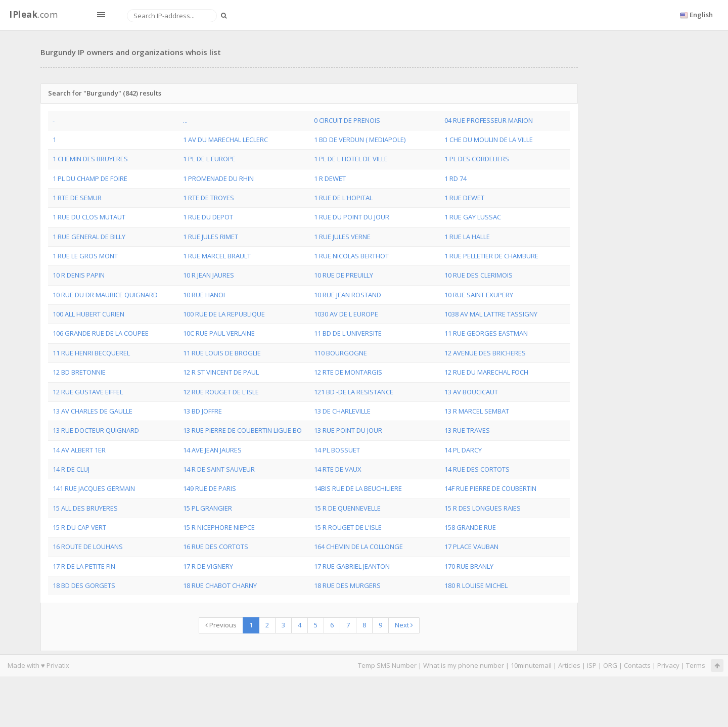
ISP (592, 665)
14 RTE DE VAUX (338, 469)
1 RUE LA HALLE (467, 237)
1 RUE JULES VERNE (342, 237)
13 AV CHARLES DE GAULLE (93, 411)
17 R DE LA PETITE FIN (84, 566)
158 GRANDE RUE (470, 527)
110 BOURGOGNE (340, 353)
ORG (610, 665)
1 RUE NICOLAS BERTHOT (351, 256)
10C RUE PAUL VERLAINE (219, 333)
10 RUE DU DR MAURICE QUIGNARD (105, 295)
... (185, 120)
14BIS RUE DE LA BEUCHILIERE (358, 488)
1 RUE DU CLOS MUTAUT (89, 217)
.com (33, 14)
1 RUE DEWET (464, 198)
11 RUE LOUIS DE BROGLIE (222, 353)
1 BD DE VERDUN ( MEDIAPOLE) (360, 140)
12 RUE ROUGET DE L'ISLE (221, 392)
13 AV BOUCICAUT (471, 392)
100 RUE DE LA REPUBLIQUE (224, 314)
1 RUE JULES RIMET (211, 237)
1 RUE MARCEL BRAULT (217, 256)
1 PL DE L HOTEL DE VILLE (351, 159)
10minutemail (531, 665)
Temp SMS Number (387, 665)
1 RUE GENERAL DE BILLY (89, 237)
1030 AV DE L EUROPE (346, 314)
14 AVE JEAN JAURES (212, 450)
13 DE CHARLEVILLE (342, 411)
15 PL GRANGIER (208, 508)
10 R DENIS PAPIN (79, 275)
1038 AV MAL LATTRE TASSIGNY (491, 314)
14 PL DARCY (463, 450)
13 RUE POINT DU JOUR (348, 430)
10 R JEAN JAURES (209, 275)
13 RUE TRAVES (467, 430)
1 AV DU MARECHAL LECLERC (225, 140)
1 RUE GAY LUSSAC (473, 217)
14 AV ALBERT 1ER (79, 450)
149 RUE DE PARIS (210, 488)
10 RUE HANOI (204, 295)
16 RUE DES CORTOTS (216, 547)
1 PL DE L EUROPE (209, 159)
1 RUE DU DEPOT (208, 217)
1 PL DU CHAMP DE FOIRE (90, 178)
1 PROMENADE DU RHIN (218, 178)
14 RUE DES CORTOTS (477, 469)
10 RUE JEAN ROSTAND (348, 295)
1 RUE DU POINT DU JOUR (352, 217)
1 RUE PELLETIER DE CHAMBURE (491, 256)
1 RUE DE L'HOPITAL (343, 198)
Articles (569, 665)
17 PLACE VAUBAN (471, 547)
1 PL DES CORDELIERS (477, 159)
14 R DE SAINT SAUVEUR (219, 469)
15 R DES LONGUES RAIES (483, 508)
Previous (221, 625)
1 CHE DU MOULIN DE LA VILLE (489, 140)
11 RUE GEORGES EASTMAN (486, 333)
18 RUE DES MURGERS (347, 585)
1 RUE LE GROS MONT (85, 256)
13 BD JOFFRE (202, 411)
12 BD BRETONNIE (79, 372)
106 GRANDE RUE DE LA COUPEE (101, 333)
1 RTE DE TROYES (209, 198)
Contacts (637, 665)
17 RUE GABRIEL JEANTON (352, 566)
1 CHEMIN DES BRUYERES (90, 159)
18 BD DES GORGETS (84, 585)
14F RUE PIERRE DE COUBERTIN (490, 488)
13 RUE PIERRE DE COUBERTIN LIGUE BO (242, 430)
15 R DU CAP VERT (79, 527)
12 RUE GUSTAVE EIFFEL (88, 392)
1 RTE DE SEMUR (77, 198)
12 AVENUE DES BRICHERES (485, 353)
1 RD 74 (456, 178)
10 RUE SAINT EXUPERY (479, 295)
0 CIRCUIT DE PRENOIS (347, 120)
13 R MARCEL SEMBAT (477, 411)
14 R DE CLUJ (71, 469)
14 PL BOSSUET (337, 450)
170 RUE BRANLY (469, 566)
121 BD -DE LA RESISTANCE (354, 392)
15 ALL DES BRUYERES (85, 508)
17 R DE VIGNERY (208, 566)
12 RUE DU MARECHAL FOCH (486, 372)
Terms (696, 665)
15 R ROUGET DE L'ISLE (348, 527)
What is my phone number (464, 665)
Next (404, 625)
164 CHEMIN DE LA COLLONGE (358, 547)
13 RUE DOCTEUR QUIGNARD (96, 430)
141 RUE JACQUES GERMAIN (94, 488)
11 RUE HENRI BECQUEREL (91, 353)
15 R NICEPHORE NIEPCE (219, 527)
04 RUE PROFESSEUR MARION (489, 120)
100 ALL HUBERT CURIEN (88, 314)
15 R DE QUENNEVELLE (347, 508)
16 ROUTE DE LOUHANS (88, 547)
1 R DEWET (330, 178)
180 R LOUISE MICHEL (476, 585)
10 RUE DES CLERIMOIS (479, 275)
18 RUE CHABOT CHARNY (220, 585)
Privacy (668, 665)
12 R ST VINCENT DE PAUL (221, 372)
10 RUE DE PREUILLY (344, 275)
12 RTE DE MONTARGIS (348, 372)
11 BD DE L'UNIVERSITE (348, 333)
